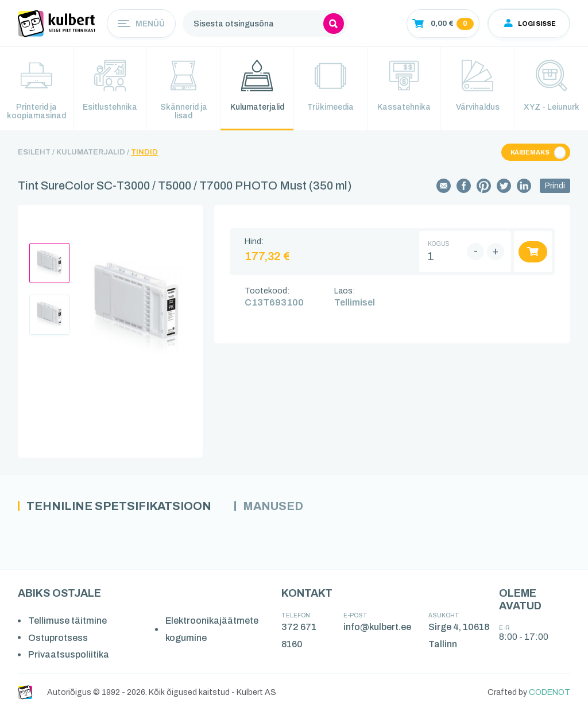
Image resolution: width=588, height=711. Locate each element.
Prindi (555, 186)
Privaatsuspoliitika (69, 654)
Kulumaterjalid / (93, 152)
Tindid (144, 152)
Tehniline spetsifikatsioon (119, 506)
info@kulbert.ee (377, 627)
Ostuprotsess (58, 638)
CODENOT (550, 692)
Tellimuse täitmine (67, 621)
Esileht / (36, 152)
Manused (273, 506)
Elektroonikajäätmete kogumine (212, 629)
